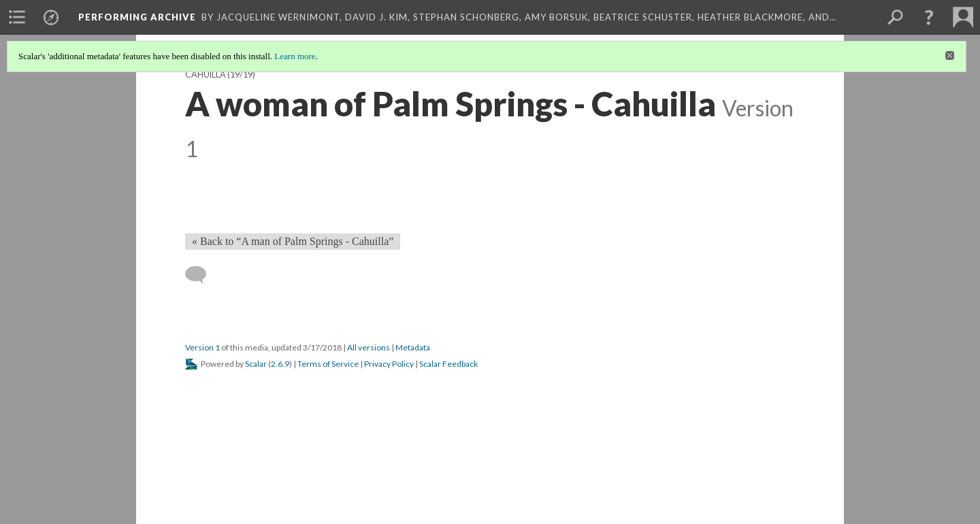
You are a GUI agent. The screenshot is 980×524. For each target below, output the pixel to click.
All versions (369, 347)
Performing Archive (137, 17)
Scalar (256, 364)
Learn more (295, 56)
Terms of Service (328, 364)
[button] (929, 17)
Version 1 (202, 347)
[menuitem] (17, 17)
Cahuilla (206, 75)
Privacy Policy (389, 364)
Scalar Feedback (448, 364)
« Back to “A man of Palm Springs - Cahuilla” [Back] (293, 241)
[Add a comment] (202, 275)
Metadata (413, 347)
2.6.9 (280, 364)
